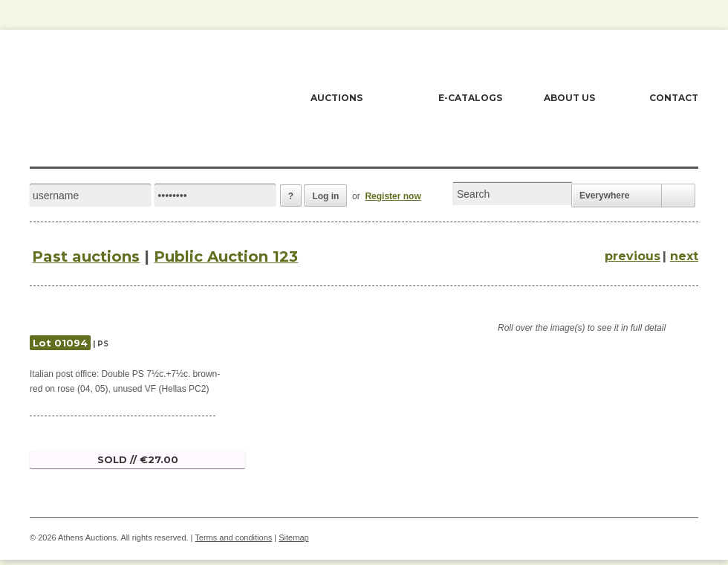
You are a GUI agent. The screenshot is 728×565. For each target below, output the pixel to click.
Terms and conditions (233, 537)
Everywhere (604, 196)
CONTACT (674, 98)
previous (633, 256)
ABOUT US (569, 98)
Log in (325, 196)
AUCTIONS (337, 98)
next (684, 256)
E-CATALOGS (470, 98)
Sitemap (293, 537)
